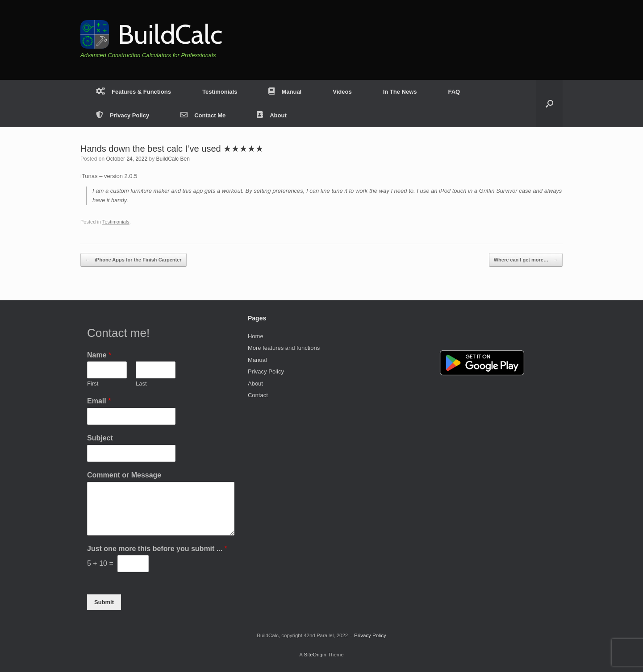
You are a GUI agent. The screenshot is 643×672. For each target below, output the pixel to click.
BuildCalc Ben (173, 159)
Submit (104, 602)
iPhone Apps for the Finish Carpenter (134, 260)
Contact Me (203, 115)
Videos (342, 92)
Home (256, 336)
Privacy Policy (123, 115)
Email (99, 401)
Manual (285, 92)
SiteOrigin (315, 655)
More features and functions (284, 348)
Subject (100, 438)
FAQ (454, 92)
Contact (258, 395)
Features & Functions (134, 92)
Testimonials (220, 92)
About (272, 115)
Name (99, 355)
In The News (400, 92)
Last (141, 384)
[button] (549, 104)
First (93, 384)
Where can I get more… (526, 260)
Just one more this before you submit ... (157, 549)
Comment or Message (124, 475)
